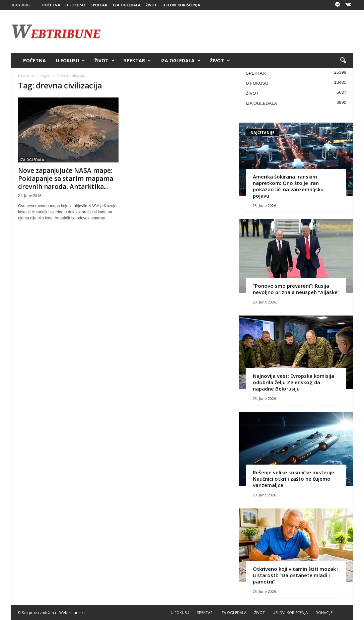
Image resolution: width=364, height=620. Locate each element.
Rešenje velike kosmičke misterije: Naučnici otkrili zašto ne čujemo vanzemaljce (294, 479)
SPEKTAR (99, 5)
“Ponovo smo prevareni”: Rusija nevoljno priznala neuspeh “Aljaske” (296, 289)
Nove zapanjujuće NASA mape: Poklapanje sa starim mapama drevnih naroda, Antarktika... (66, 179)
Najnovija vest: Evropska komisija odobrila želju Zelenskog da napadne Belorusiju (294, 382)
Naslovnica (26, 75)
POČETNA (51, 5)
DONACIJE (324, 612)
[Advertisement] (231, 31)
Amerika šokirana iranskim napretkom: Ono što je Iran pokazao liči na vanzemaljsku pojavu (288, 186)
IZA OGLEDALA (127, 5)
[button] (343, 61)
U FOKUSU (75, 5)
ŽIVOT (151, 5)
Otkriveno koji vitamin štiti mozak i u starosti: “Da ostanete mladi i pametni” (296, 575)
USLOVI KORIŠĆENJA (181, 5)
